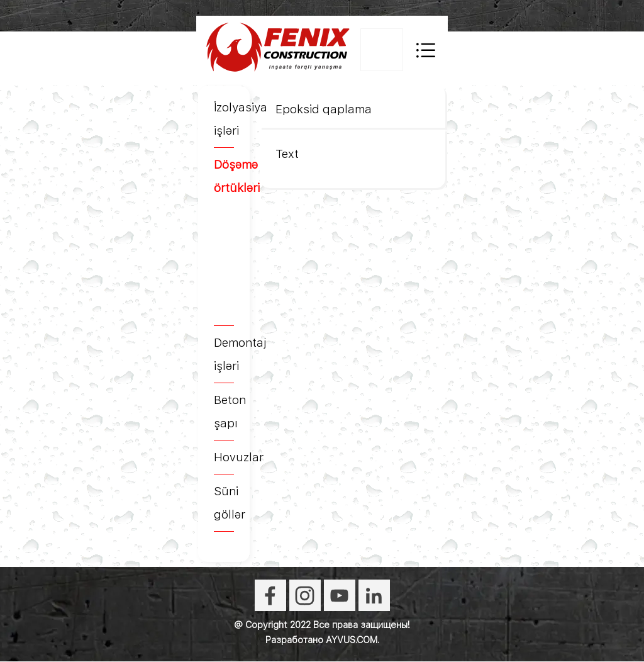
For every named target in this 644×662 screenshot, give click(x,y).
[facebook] (270, 595)
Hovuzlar (239, 457)
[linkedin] (374, 595)
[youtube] (340, 595)
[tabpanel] (224, 314)
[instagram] (305, 595)
